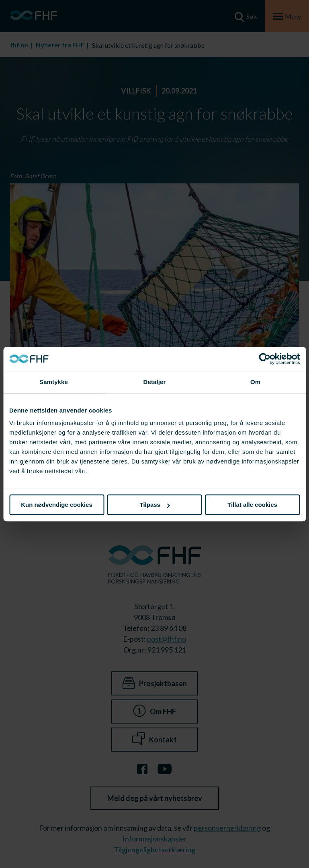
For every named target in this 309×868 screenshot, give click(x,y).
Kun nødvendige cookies (57, 505)
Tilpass (155, 505)
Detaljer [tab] (155, 382)
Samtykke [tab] (54, 382)
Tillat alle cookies (252, 505)
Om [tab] (255, 382)
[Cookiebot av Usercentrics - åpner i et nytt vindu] (265, 359)
